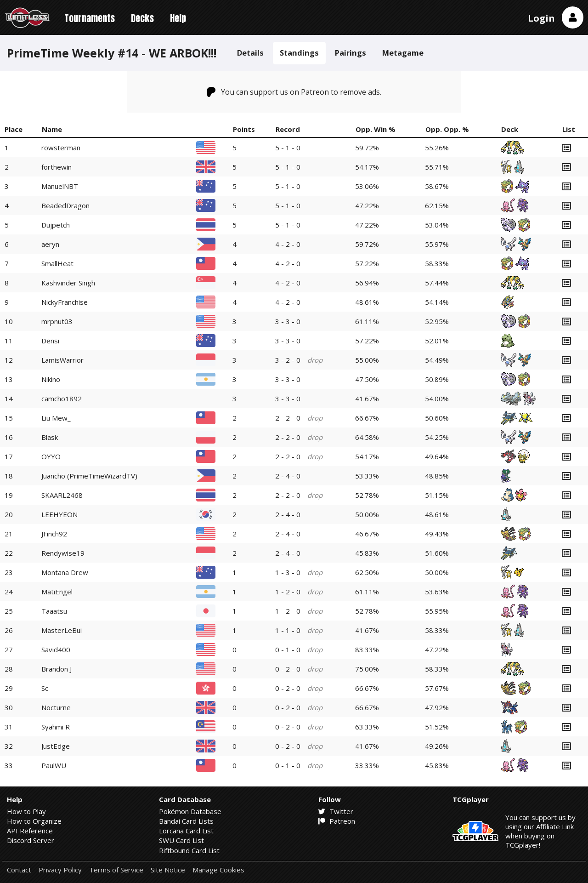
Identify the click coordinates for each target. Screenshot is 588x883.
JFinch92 (54, 534)
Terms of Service (116, 870)
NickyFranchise (65, 302)
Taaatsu (54, 611)
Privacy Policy (60, 870)
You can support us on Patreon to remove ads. (294, 92)
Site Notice (168, 870)
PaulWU (54, 765)
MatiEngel (57, 592)
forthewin (57, 167)
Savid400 (56, 649)
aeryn (50, 244)
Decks (142, 18)
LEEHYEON (59, 514)
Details (250, 53)
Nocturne (56, 707)
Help (178, 18)
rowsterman (61, 148)
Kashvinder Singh (68, 283)
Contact (19, 870)
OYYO (51, 456)
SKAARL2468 (62, 495)
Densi (50, 341)
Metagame (403, 53)
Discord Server (31, 840)
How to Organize (34, 821)
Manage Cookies (218, 870)
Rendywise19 (63, 553)
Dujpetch (56, 225)
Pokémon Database (190, 811)
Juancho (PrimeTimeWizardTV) (89, 476)
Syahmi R (56, 727)
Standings (299, 53)
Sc (45, 688)
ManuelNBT (60, 186)
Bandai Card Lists (186, 821)
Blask (50, 437)
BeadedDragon (65, 205)
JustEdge (56, 746)
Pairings (351, 53)
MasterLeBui (62, 630)
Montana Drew (65, 572)
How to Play (26, 811)
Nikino (51, 379)
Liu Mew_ (56, 418)
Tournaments (90, 18)
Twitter (336, 811)
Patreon (337, 821)
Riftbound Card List (189, 850)
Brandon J (57, 669)
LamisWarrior (62, 360)
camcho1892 (62, 399)
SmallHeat (57, 263)
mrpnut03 (57, 321)
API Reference (30, 831)
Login (541, 18)
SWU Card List (181, 840)
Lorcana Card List (186, 831)
